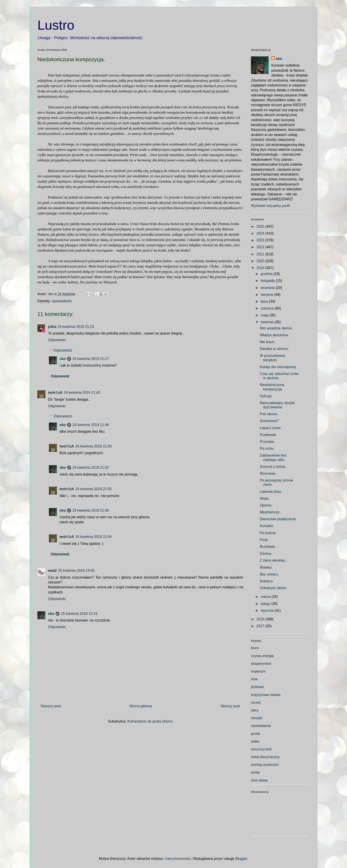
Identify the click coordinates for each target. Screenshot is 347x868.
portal (255, 734)
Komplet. (267, 526)
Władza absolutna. (274, 335)
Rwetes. (266, 567)
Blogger (241, 859)
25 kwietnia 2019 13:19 (79, 614)
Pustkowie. (268, 435)
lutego (266, 604)
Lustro (56, 25)
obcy (255, 710)
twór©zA (55, 393)
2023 (261, 240)
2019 (261, 268)
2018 (261, 619)
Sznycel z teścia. (273, 467)
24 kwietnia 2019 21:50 (93, 446)
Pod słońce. (269, 414)
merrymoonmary (178, 859)
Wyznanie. (268, 473)
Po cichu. (267, 448)
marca (266, 597)
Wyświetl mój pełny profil (270, 206)
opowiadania (62, 301)
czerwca (268, 308)
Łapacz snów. (271, 428)
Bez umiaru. (269, 574)
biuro (255, 648)
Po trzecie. (268, 533)
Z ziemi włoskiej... (274, 560)
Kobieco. (267, 581)
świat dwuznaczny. (266, 757)
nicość (256, 703)
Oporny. (266, 505)
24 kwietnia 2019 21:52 (91, 467)
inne (254, 679)
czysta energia (262, 656)
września (268, 288)
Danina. (266, 553)
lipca (265, 301)
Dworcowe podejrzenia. (278, 519)
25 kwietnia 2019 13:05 (76, 571)
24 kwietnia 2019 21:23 (76, 327)
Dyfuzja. (266, 396)
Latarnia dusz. (271, 492)
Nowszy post (51, 706)
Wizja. (265, 498)
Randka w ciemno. (274, 349)
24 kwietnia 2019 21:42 (82, 393)
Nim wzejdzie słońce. (276, 328)
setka (255, 741)
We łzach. (268, 342)
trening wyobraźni (265, 765)
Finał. (264, 540)
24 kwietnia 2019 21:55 (93, 489)
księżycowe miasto (266, 695)
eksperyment (261, 664)
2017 (261, 626)
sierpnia (267, 295)
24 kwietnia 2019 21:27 (91, 359)
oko (63, 359)
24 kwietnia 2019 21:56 (91, 510)
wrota (255, 772)
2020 (261, 261)
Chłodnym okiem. (274, 588)
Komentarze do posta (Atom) (150, 721)
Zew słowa (259, 780)
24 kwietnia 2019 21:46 (91, 425)
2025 (261, 227)
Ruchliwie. (268, 547)
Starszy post (230, 706)
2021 (261, 254)
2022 (261, 247)
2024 (261, 233)
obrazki (257, 718)
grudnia (267, 274)
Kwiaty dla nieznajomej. (278, 367)
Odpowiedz (57, 340)
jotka (52, 327)
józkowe (257, 687)
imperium (258, 671)
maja (265, 315)
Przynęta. (267, 442)
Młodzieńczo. (270, 512)
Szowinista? (269, 421)
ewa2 (52, 571)
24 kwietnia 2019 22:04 (93, 537)
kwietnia (268, 322)
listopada (268, 281)
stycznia (268, 611)
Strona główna (141, 706)
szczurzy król (261, 749)
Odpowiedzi (63, 350)
